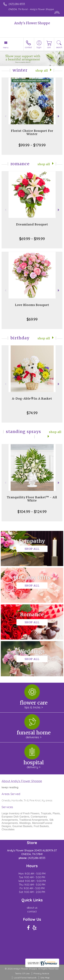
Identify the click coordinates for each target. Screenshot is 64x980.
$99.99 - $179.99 (32, 145)
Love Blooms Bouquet (32, 305)
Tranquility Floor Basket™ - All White (32, 499)
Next (59, 116)
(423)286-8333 (17, 4)
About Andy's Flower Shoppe (22, 781)
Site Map (45, 978)
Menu (6, 47)
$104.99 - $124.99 (32, 512)
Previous (5, 116)
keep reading (10, 787)
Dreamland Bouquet (32, 224)
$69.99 (32, 319)
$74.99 (32, 413)
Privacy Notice (41, 973)
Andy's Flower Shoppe (32, 23)
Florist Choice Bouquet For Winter (32, 132)
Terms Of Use (22, 973)
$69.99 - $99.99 (32, 239)
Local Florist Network (25, 978)
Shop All (42, 71)
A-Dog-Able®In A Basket (32, 399)
